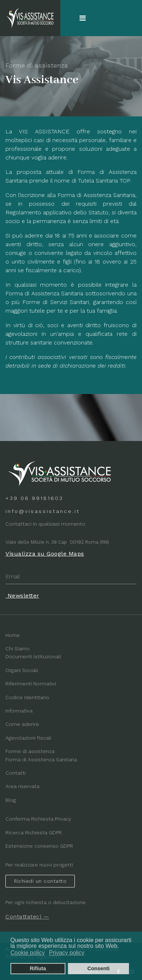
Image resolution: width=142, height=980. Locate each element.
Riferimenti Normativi (31, 684)
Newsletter (22, 596)
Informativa (19, 711)
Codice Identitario (27, 697)
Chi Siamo (18, 649)
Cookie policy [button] (28, 953)
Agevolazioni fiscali (28, 738)
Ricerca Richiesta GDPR (34, 833)
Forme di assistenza (30, 751)
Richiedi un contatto (40, 881)
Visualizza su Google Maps (45, 554)
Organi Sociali (22, 670)
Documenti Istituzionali (33, 656)
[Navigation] (83, 18)
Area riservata (22, 786)
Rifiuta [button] (38, 968)
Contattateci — (27, 917)
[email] (71, 577)
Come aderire (22, 724)
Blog (11, 800)
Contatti (16, 773)
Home (13, 635)
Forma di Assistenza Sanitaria (41, 759)
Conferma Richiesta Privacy (38, 819)
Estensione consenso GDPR (39, 846)
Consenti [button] (99, 968)
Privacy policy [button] (67, 953)
